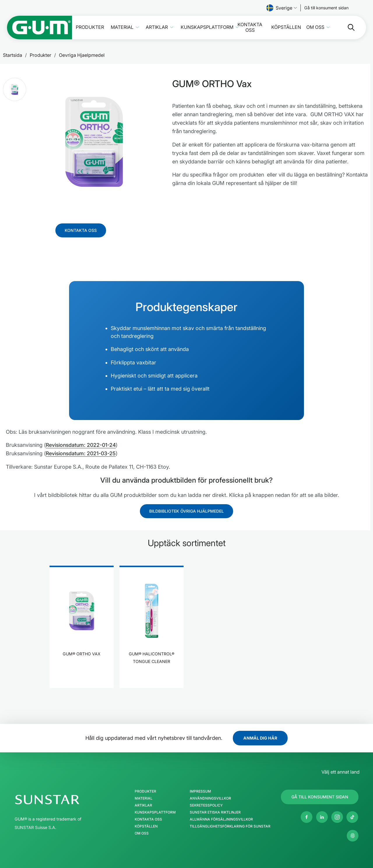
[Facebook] (307, 817)
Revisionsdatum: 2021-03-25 (82, 453)
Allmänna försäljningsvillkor (221, 819)
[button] (15, 89)
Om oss (315, 27)
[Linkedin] (322, 817)
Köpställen (286, 27)
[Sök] (346, 27)
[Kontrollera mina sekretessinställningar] (353, 835)
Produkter (90, 27)
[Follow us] (326, 8)
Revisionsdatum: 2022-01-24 (82, 445)
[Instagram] (337, 817)
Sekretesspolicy (206, 805)
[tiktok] (352, 817)
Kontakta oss (250, 27)
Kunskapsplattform (207, 27)
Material (122, 27)
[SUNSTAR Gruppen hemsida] (65, 799)
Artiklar (157, 27)
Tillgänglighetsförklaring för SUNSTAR (230, 826)
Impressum (200, 791)
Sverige (282, 8)
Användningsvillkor (210, 798)
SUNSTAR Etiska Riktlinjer (215, 812)
